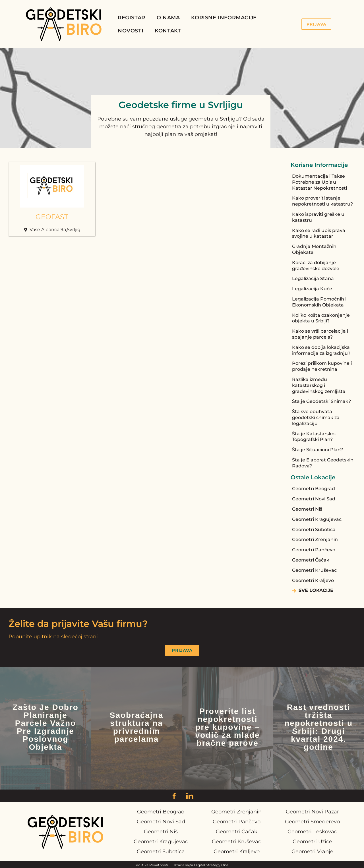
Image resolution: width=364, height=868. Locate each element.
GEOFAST (52, 217)
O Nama (168, 18)
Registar (132, 18)
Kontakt (168, 31)
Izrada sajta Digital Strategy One (201, 865)
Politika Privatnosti (152, 865)
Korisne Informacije (224, 18)
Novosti (131, 31)
